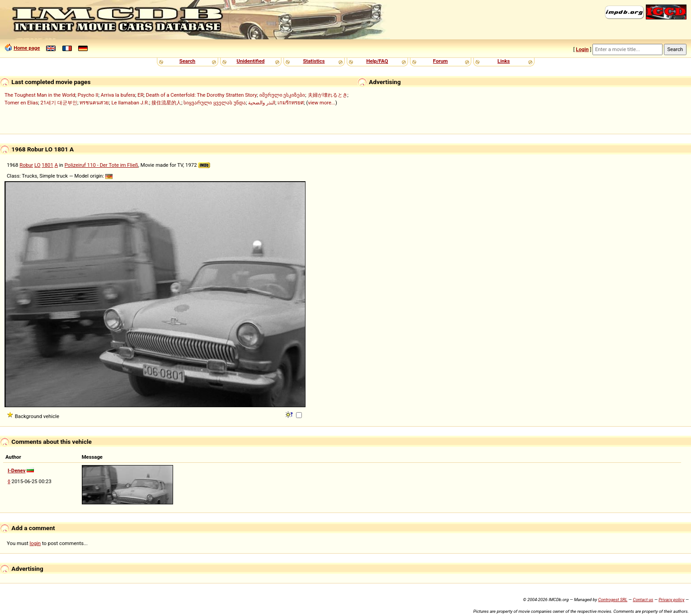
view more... (322, 103)
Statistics (314, 61)
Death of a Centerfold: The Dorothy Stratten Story (201, 95)
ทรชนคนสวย (94, 103)
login (35, 543)
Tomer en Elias (21, 103)
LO (38, 165)
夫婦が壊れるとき (328, 95)
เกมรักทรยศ (291, 103)
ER (140, 95)
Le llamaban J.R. (130, 103)
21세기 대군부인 (59, 103)
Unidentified (251, 61)
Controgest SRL (613, 600)
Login (582, 49)
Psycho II (88, 95)
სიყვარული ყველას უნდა (215, 103)
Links (504, 61)
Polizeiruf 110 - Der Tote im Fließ (101, 165)
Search (187, 61)
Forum (440, 61)
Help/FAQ (377, 61)
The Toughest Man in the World (40, 95)
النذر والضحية (262, 103)
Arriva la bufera (118, 95)
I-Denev (16, 470)
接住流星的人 (166, 103)
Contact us (643, 600)
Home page (27, 48)
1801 (47, 165)
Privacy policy (671, 600)
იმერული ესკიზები (282, 95)
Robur (26, 165)
